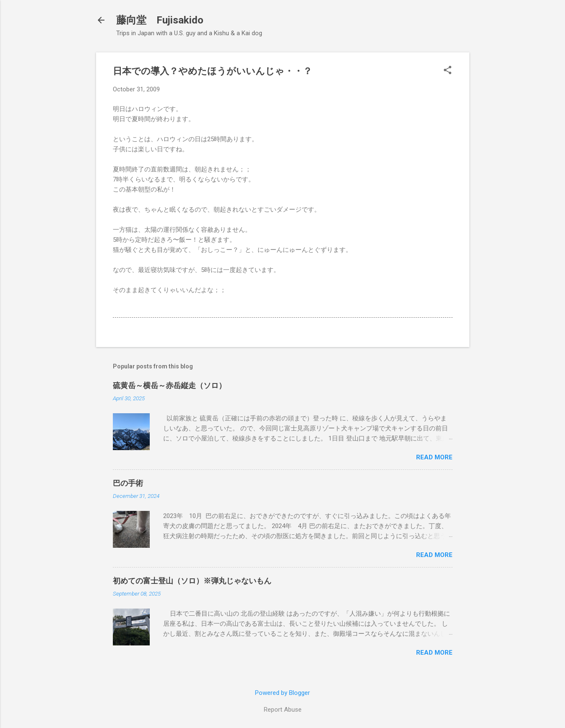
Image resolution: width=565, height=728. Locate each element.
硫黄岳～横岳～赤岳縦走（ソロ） (169, 385)
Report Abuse (283, 710)
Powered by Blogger (282, 693)
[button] (448, 71)
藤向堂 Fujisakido (160, 20)
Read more (434, 457)
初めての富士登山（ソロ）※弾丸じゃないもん (192, 581)
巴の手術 (128, 483)
